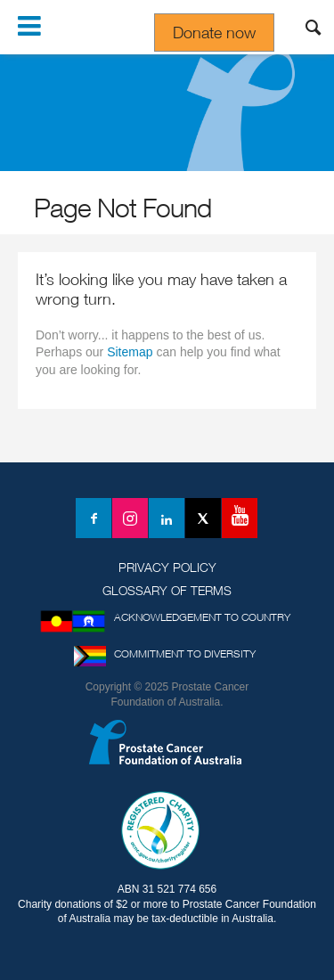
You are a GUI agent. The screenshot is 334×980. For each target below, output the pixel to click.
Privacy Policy (167, 567)
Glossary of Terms (167, 590)
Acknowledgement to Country (202, 617)
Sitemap (130, 352)
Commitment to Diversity (185, 653)
